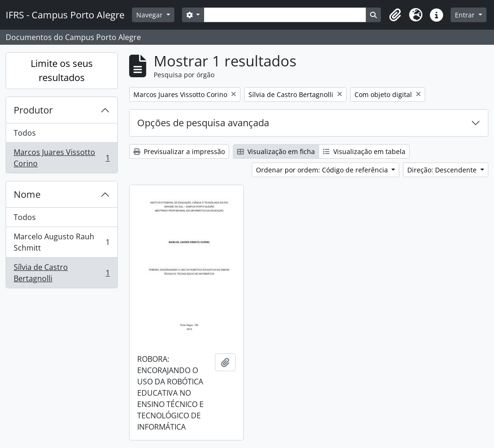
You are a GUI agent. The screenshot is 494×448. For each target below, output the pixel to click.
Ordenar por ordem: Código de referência (323, 170)
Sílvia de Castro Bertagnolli (62, 273)
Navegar (150, 15)
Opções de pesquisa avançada (203, 123)
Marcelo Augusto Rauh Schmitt (62, 242)
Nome (27, 194)
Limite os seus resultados (62, 70)
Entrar (466, 15)
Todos (25, 133)
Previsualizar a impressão (179, 151)
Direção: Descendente (443, 170)
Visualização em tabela (364, 151)
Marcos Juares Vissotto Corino (62, 158)
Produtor (33, 110)
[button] (395, 15)
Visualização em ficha (276, 151)
